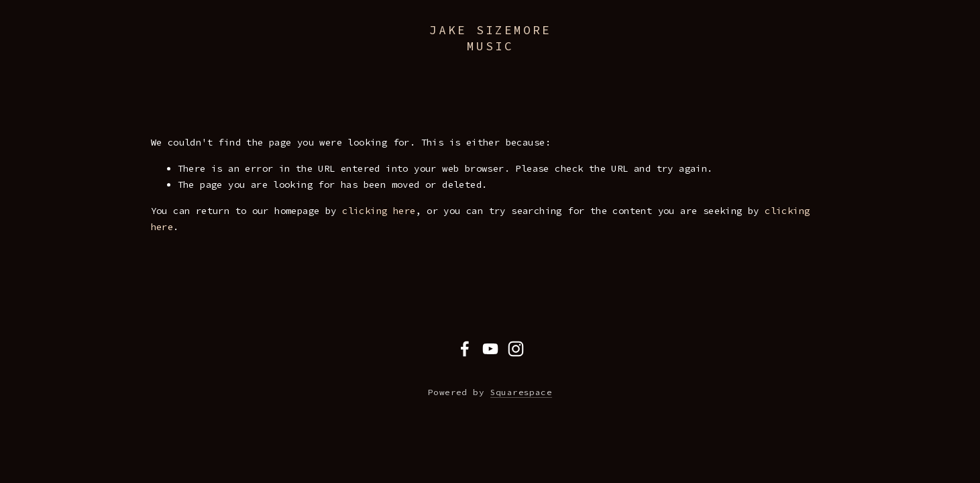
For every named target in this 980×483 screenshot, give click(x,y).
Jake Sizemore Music (490, 38)
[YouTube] (490, 349)
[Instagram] (516, 349)
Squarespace (521, 392)
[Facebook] (465, 349)
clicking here (379, 211)
